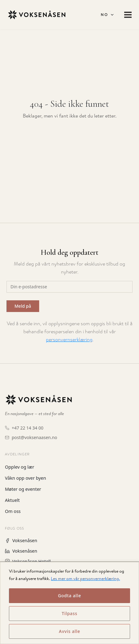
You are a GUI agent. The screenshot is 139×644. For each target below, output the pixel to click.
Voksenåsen (21, 540)
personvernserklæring (69, 340)
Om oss (13, 511)
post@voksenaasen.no (35, 437)
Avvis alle (69, 631)
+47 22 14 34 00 (28, 428)
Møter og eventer (23, 489)
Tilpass (69, 613)
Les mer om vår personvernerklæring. (85, 578)
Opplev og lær (20, 467)
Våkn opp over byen (25, 478)
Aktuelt (12, 500)
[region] (69, 603)
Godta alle (69, 596)
